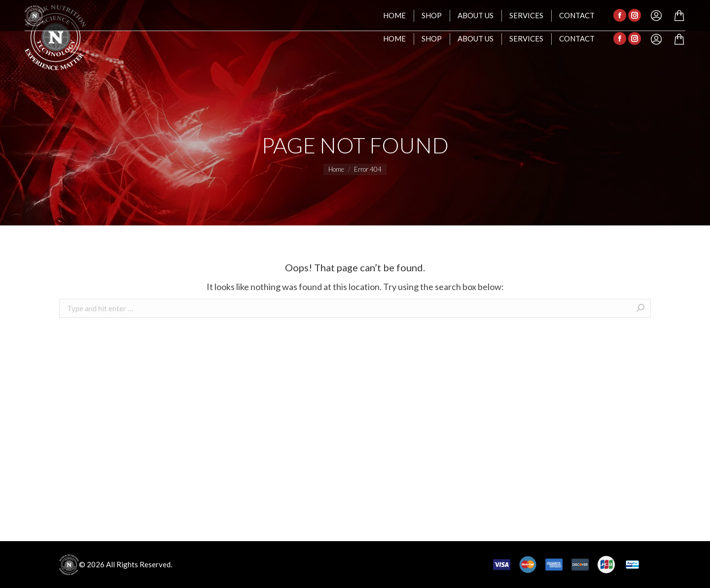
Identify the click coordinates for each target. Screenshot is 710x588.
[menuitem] (394, 39)
